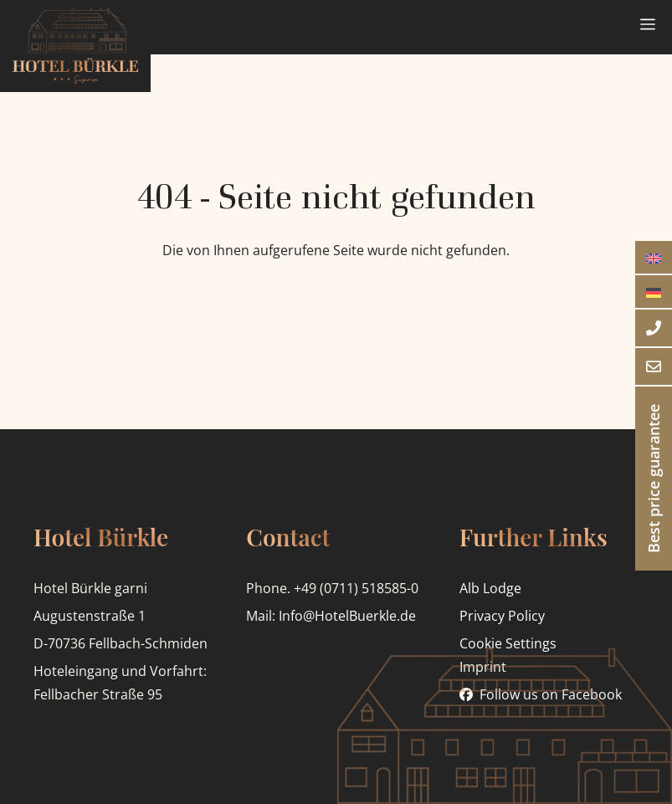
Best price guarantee (654, 479)
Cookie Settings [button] (508, 643)
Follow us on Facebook (551, 694)
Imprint (483, 667)
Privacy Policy (502, 616)
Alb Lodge (490, 588)
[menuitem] (654, 257)
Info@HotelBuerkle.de (347, 616)
